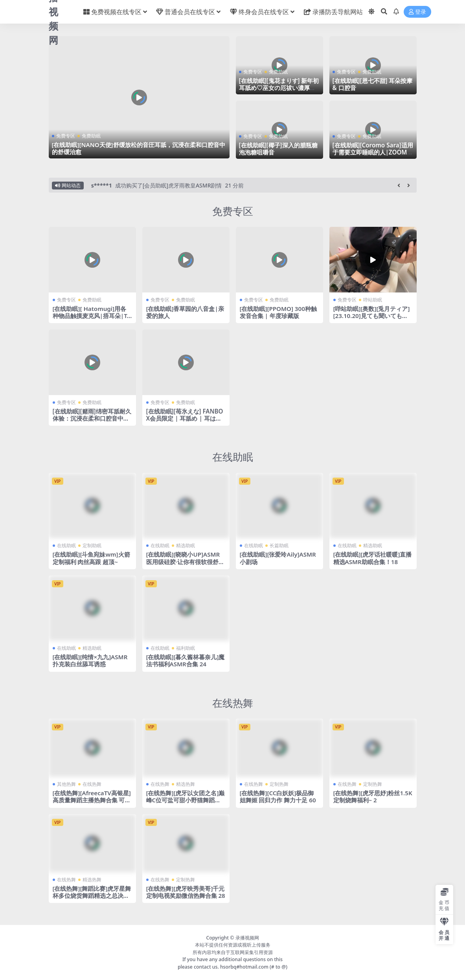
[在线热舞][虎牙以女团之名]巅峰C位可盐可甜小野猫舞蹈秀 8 (186, 800)
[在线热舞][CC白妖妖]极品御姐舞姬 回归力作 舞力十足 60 (278, 796)
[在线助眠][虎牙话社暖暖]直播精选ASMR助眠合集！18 (373, 558)
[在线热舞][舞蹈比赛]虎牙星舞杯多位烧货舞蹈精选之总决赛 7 (92, 895)
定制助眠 (92, 545)
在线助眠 (233, 457)
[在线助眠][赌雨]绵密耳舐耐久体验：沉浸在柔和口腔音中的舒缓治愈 (92, 418)
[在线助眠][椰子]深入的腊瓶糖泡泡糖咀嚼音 (278, 149)
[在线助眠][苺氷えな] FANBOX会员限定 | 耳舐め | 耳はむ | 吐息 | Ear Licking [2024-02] (185, 422)
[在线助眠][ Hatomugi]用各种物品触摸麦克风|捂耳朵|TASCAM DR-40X (92, 316)
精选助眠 (186, 545)
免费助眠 (91, 136)
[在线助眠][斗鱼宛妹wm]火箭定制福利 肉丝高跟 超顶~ (91, 558)
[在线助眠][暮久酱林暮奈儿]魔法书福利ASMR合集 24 (186, 660)
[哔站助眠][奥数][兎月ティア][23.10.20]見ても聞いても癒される (372, 316)
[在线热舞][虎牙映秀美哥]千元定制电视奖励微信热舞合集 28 (186, 892)
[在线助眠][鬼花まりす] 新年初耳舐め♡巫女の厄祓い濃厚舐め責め (279, 88)
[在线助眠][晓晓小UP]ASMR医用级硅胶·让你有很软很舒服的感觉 (185, 561)
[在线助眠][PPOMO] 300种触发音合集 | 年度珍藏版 (278, 312)
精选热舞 (186, 784)
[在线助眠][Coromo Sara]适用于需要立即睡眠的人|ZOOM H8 (373, 152)
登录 (417, 12)
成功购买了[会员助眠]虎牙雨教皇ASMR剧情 (169, 185)
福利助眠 (186, 648)
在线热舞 (233, 703)
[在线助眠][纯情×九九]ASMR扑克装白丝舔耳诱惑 (90, 660)
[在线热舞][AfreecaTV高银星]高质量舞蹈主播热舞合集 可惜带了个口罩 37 (92, 800)
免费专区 (66, 136)
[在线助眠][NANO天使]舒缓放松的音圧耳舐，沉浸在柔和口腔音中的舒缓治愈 (139, 148)
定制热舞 (279, 784)
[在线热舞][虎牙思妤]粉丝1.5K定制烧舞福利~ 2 (373, 796)
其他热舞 (66, 784)
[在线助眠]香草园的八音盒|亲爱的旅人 (185, 312)
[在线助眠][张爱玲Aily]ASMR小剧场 (278, 558)
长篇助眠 (279, 545)
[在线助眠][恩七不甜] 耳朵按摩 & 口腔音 (373, 84)
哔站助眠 (373, 300)
